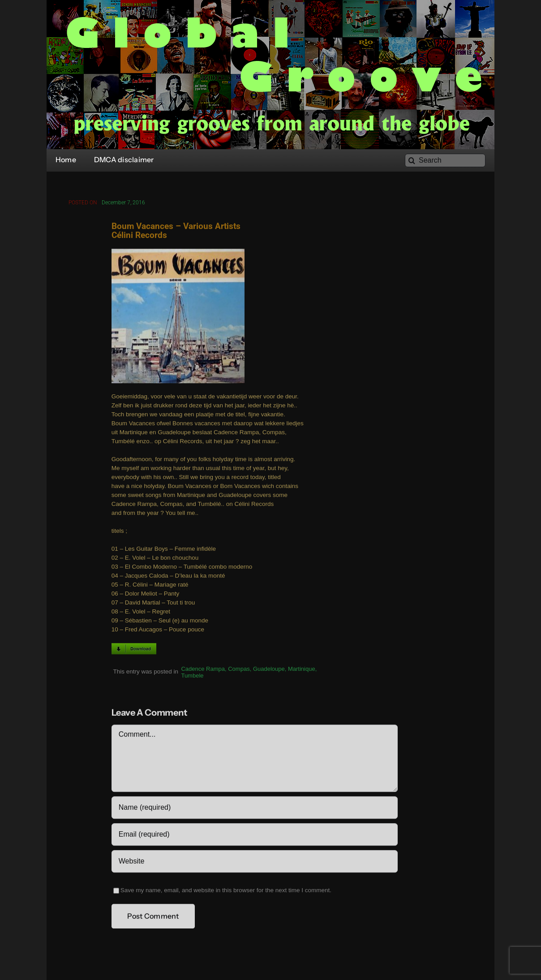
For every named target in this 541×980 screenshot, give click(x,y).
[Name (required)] (255, 809)
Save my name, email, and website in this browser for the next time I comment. (226, 892)
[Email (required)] (255, 836)
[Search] (445, 160)
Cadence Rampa (203, 671)
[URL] (255, 863)
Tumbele (192, 677)
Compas (239, 671)
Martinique (302, 671)
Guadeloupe (269, 671)
